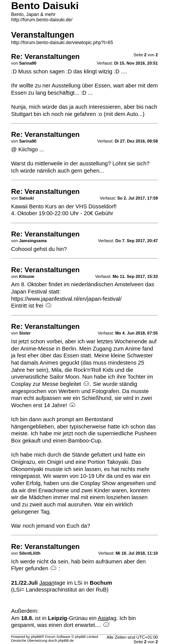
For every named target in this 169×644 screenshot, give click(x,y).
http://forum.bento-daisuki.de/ (42, 20)
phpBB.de (66, 641)
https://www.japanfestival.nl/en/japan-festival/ (66, 299)
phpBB (36, 637)
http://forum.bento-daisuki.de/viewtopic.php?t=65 (62, 43)
